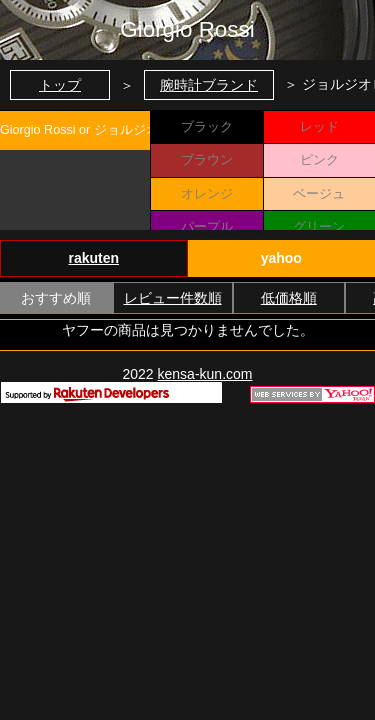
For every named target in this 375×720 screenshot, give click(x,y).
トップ (60, 85)
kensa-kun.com (205, 374)
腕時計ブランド (209, 85)
